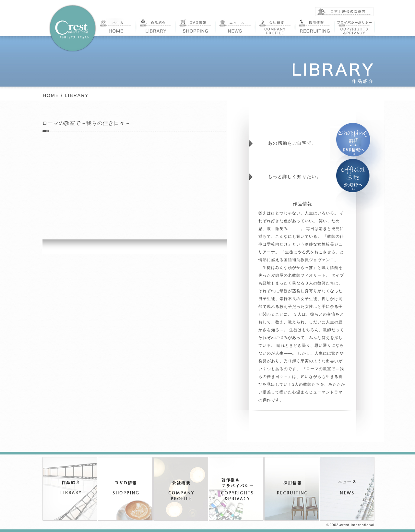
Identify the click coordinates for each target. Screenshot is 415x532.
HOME (51, 95)
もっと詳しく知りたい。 (295, 176)
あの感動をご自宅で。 (292, 143)
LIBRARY (77, 95)
